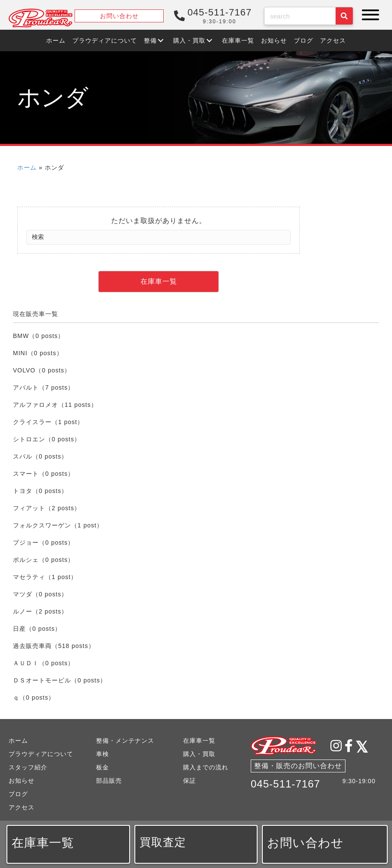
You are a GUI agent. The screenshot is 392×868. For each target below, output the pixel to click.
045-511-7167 (285, 784)
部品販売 (109, 781)
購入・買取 (199, 754)
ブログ (18, 794)
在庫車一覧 (199, 741)
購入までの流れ (206, 767)
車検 (103, 754)
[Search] (159, 237)
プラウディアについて (41, 754)
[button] (368, 15)
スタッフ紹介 (28, 767)
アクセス (22, 807)
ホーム (27, 167)
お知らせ (22, 781)
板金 (103, 767)
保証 (190, 781)
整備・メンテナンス (125, 741)
